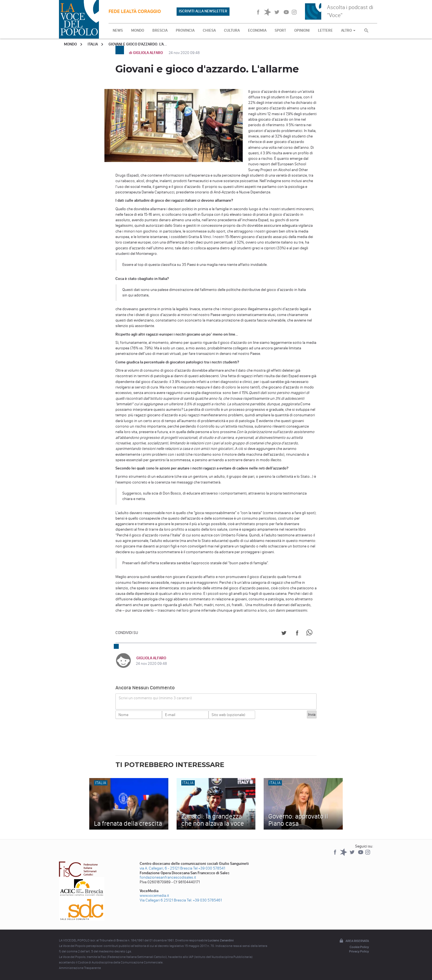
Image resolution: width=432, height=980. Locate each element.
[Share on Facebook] (297, 634)
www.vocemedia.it (154, 896)
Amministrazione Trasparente (80, 968)
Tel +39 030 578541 (209, 868)
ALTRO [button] (348, 30)
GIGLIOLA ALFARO (151, 658)
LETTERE (325, 30)
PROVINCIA (185, 30)
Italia (93, 44)
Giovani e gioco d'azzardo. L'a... (138, 44)
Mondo (70, 44)
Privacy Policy (359, 951)
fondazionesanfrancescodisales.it (168, 877)
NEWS (118, 30)
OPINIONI (302, 30)
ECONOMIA (257, 30)
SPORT (280, 30)
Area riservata (354, 941)
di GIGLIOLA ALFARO (146, 53)
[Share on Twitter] (284, 634)
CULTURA (232, 30)
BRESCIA (160, 30)
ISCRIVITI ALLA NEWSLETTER (203, 11)
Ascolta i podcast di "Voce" (350, 11)
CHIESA (209, 30)
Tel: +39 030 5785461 (204, 900)
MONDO (138, 30)
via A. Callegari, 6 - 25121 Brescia (166, 868)
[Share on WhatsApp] (310, 634)
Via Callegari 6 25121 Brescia (163, 900)
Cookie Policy (359, 947)
